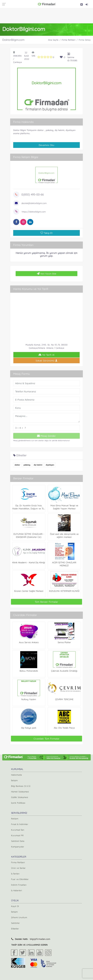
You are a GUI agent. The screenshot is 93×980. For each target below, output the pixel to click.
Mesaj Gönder (46, 436)
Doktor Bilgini (20, 130)
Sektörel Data (18, 841)
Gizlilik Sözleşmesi (20, 797)
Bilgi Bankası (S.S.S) (21, 786)
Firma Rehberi (69, 40)
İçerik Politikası (18, 803)
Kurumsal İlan (18, 830)
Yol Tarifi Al (46, 355)
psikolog (27, 465)
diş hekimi (38, 465)
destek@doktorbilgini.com (34, 203)
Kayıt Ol (15, 906)
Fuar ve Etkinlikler (20, 879)
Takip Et (46, 233)
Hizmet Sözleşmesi (20, 792)
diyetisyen (50, 465)
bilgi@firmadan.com (40, 939)
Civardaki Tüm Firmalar (46, 739)
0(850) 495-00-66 (33, 194)
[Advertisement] (46, 16)
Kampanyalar (18, 847)
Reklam (15, 819)
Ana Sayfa (53, 40)
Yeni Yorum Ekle (46, 274)
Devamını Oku (46, 145)
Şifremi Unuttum (19, 917)
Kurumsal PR (17, 835)
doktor (17, 465)
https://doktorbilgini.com (34, 212)
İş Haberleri (16, 890)
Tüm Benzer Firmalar (46, 602)
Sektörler (15, 923)
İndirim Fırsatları (19, 885)
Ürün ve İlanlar (18, 868)
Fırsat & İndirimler (20, 824)
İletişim (14, 780)
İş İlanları (15, 874)
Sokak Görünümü (46, 361)
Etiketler (15, 929)
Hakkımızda (16, 775)
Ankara (17, 56)
